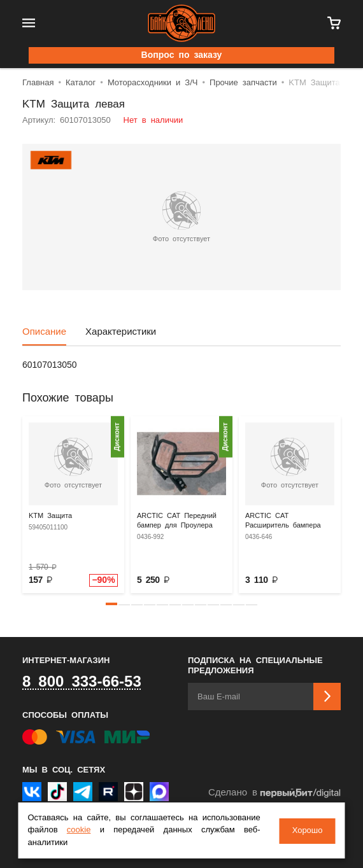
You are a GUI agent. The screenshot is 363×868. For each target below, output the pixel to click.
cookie (79, 830)
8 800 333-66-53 (82, 682)
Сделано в (274, 793)
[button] (111, 604)
